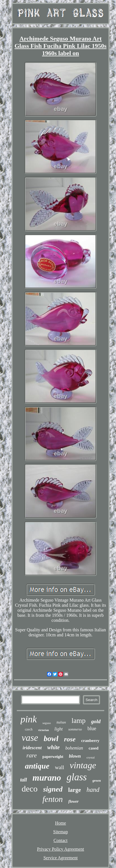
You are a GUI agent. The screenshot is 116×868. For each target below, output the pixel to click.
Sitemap (61, 832)
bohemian (74, 748)
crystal (90, 757)
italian (61, 722)
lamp (78, 721)
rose (70, 739)
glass (77, 777)
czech (29, 729)
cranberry (90, 741)
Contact (61, 840)
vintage (83, 765)
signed (53, 789)
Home (60, 823)
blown (75, 756)
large (74, 790)
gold (96, 721)
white (54, 747)
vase (30, 738)
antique (37, 766)
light (58, 729)
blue (92, 729)
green (97, 780)
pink (29, 719)
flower (74, 801)
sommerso (75, 729)
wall (60, 767)
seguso (47, 723)
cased (93, 748)
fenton (53, 799)
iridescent (32, 748)
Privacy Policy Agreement (61, 849)
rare (32, 755)
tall (24, 780)
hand (93, 790)
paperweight (53, 757)
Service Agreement (61, 858)
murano (47, 778)
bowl (51, 739)
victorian (43, 730)
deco (30, 789)
